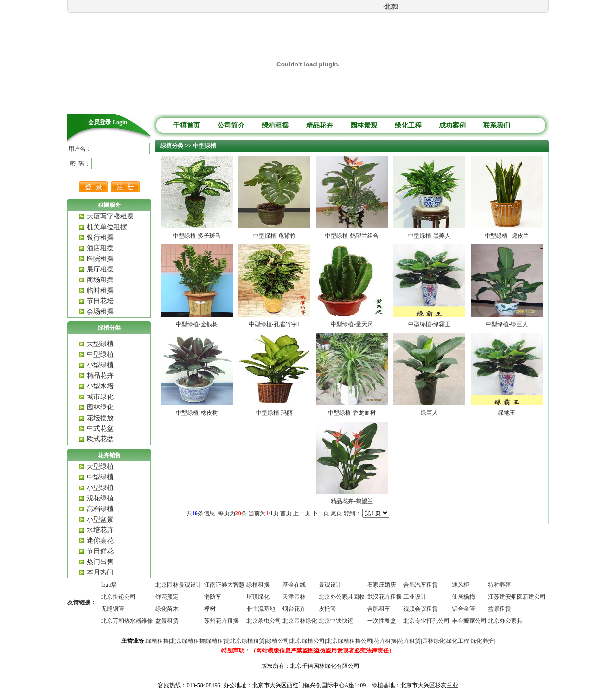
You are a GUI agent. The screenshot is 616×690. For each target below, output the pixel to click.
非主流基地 (261, 609)
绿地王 (507, 413)
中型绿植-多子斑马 (197, 236)
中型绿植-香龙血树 (352, 413)
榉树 (210, 609)
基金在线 (294, 585)
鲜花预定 (167, 597)
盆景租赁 (500, 609)
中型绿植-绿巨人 (507, 324)
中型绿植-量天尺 (352, 324)
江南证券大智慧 (224, 585)
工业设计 (415, 597)
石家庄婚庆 (382, 585)
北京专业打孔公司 (426, 621)
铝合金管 (463, 609)
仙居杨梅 (463, 597)
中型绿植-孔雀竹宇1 (274, 324)
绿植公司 (278, 641)
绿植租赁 (218, 641)
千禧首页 (187, 125)
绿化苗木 (167, 609)
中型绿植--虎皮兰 (507, 236)
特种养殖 (500, 585)
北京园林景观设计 (179, 585)
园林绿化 (434, 641)
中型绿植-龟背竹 (274, 236)
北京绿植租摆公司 (349, 641)
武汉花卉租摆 (385, 597)
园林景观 (364, 125)
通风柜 (461, 585)
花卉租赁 (409, 641)
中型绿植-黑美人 (429, 236)
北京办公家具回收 (342, 597)
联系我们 (497, 125)
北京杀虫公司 (264, 621)
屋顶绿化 (258, 597)
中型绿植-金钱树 (197, 324)
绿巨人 (429, 413)
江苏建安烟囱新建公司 (517, 597)
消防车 (213, 597)
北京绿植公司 (308, 641)
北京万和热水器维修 (127, 621)
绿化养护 (482, 641)
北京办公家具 (505, 621)
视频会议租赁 (421, 609)
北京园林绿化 (300, 621)
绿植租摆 (275, 125)
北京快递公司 (118, 597)
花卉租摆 (385, 641)
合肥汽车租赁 (421, 585)
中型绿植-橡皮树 (197, 413)
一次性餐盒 (382, 621)
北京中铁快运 (336, 621)
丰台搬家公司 (469, 621)
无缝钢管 (113, 609)
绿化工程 (408, 125)
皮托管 (327, 609)
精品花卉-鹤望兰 (352, 501)
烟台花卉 (294, 609)
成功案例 (452, 125)
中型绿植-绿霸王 (429, 324)
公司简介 (231, 125)
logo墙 (109, 585)
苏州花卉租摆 (221, 621)
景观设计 (330, 585)
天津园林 (294, 597)
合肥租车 (379, 609)
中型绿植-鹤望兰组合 (352, 236)
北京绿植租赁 (247, 641)
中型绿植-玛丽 (274, 413)
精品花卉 (320, 125)
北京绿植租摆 (188, 641)
